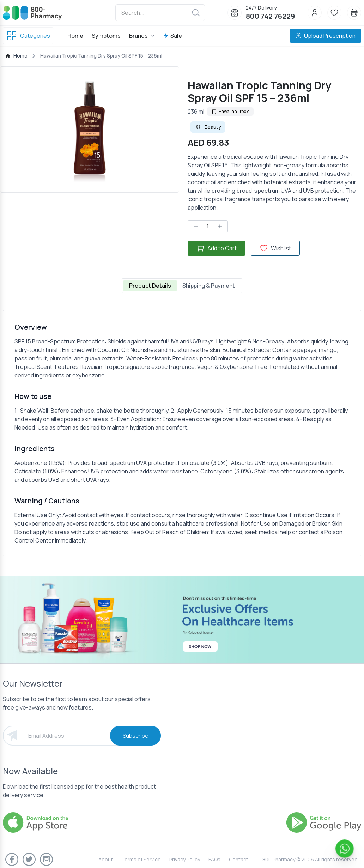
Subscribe (136, 736)
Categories (28, 36)
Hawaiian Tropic (230, 111)
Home (75, 36)
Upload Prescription (326, 36)
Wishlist (275, 248)
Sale (173, 36)
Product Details (150, 286)
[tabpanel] (182, 433)
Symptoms (106, 36)
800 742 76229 (270, 16)
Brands (142, 36)
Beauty (208, 127)
